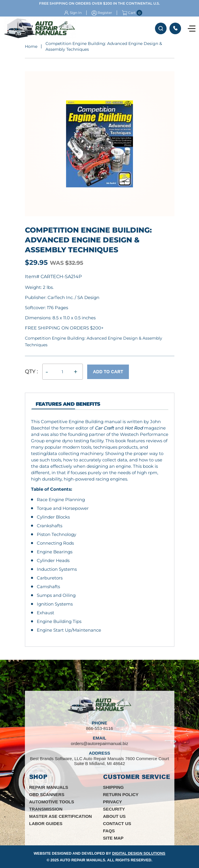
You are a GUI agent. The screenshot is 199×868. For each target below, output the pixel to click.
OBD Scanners (47, 794)
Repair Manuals (49, 787)
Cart (129, 13)
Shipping (114, 787)
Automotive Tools (52, 802)
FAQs (109, 831)
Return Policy (121, 794)
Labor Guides (46, 823)
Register (105, 13)
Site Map (113, 838)
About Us (114, 816)
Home (31, 46)
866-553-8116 (175, 28)
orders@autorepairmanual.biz (100, 743)
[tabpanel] (100, 526)
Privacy (113, 802)
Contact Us (117, 823)
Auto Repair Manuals (82, 860)
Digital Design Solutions (139, 853)
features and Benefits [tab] (68, 404)
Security (114, 809)
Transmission (46, 809)
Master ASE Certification (61, 816)
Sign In (76, 13)
